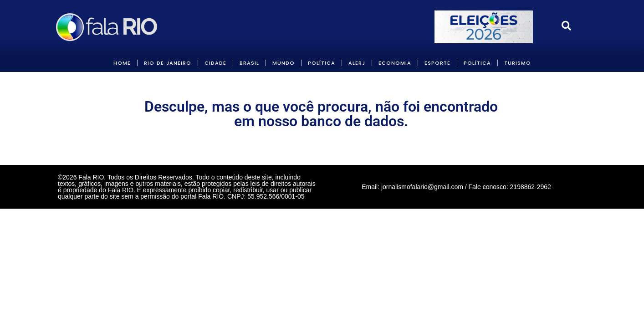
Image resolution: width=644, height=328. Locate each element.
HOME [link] (122, 63)
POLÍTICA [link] (322, 63)
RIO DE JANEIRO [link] (168, 63)
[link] (107, 27)
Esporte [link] (437, 63)
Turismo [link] (518, 63)
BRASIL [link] (249, 63)
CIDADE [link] (215, 63)
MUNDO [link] (284, 63)
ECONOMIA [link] (395, 63)
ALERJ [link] (357, 63)
